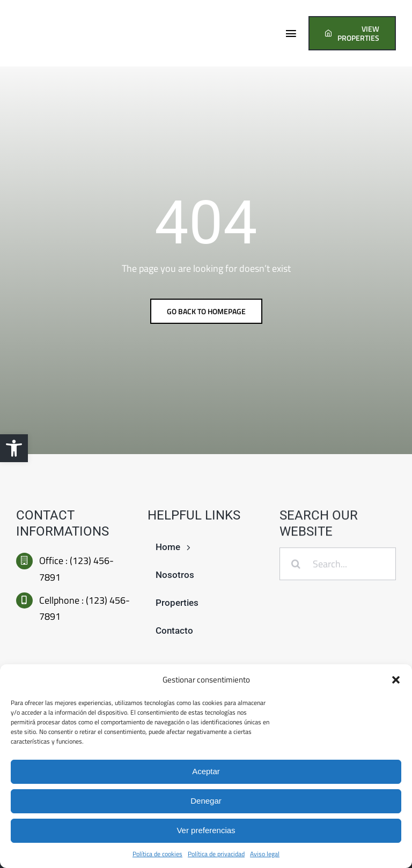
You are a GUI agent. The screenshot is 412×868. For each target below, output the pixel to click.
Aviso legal (265, 854)
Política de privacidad (216, 854)
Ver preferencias (206, 830)
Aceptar (206, 771)
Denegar (206, 801)
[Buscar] (296, 565)
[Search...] (338, 565)
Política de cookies (157, 854)
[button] (14, 448)
